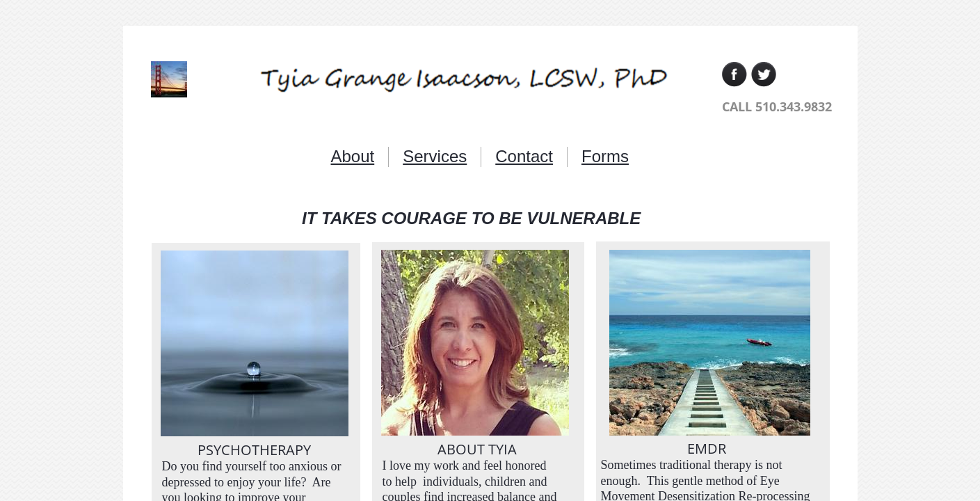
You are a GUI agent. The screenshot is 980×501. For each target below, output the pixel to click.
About (353, 156)
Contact (524, 156)
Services (435, 156)
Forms (605, 156)
